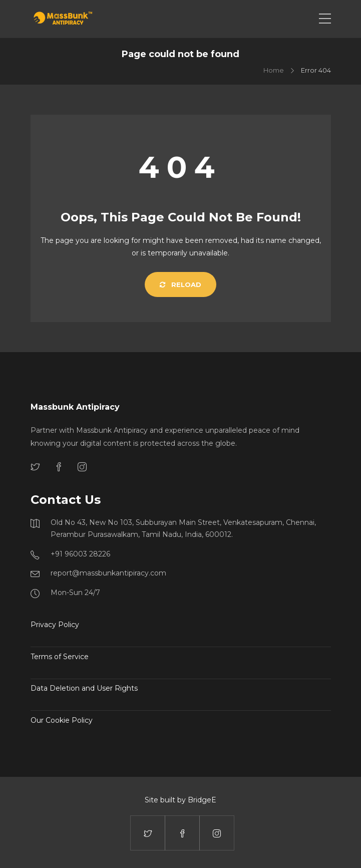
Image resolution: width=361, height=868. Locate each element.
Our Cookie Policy (62, 720)
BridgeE (202, 800)
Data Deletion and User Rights (84, 688)
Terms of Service (60, 657)
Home (274, 70)
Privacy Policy (55, 625)
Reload (180, 284)
